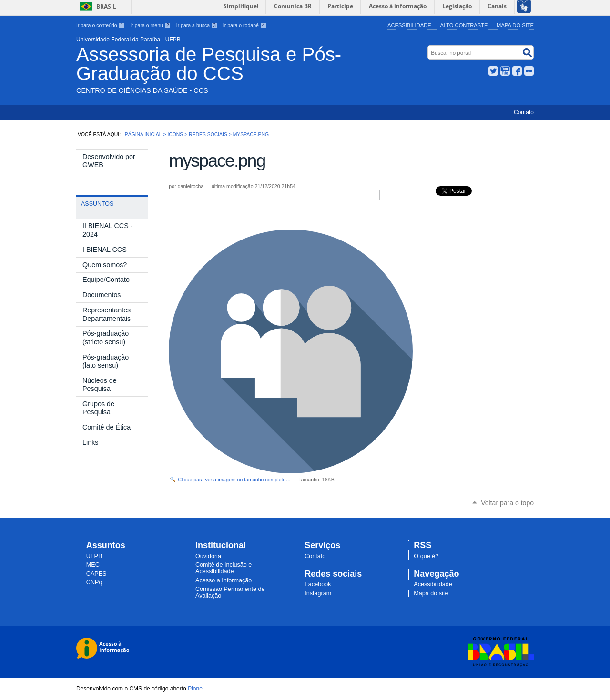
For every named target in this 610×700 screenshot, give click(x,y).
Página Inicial (143, 135)
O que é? (426, 556)
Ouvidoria (208, 556)
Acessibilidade (409, 25)
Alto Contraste (464, 25)
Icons (175, 135)
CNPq (94, 582)
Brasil (106, 6)
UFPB (94, 556)
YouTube (505, 71)
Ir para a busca (197, 25)
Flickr (529, 71)
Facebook (517, 71)
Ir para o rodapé (245, 25)
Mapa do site (515, 25)
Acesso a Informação (224, 580)
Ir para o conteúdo (101, 25)
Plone (195, 689)
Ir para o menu (150, 25)
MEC (93, 565)
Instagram (318, 593)
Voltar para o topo (507, 503)
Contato (524, 112)
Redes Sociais (208, 135)
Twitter (493, 71)
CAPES (97, 574)
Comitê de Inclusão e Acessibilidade (224, 568)
